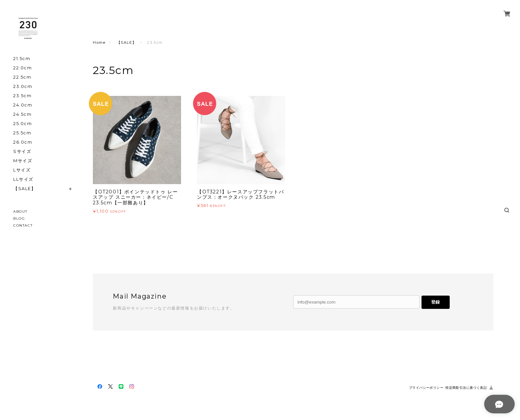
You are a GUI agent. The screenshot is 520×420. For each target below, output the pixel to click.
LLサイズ (23, 179)
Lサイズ (22, 170)
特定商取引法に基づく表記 (466, 388)
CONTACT (23, 225)
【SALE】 (25, 189)
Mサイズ (23, 161)
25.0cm (23, 124)
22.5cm (22, 77)
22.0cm (23, 68)
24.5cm (23, 114)
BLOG (19, 218)
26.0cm (23, 142)
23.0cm (23, 86)
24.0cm (23, 105)
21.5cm (22, 59)
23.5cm (23, 96)
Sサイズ (22, 151)
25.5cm (22, 133)
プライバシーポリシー (426, 388)
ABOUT (20, 211)
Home (99, 42)
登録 (435, 302)
